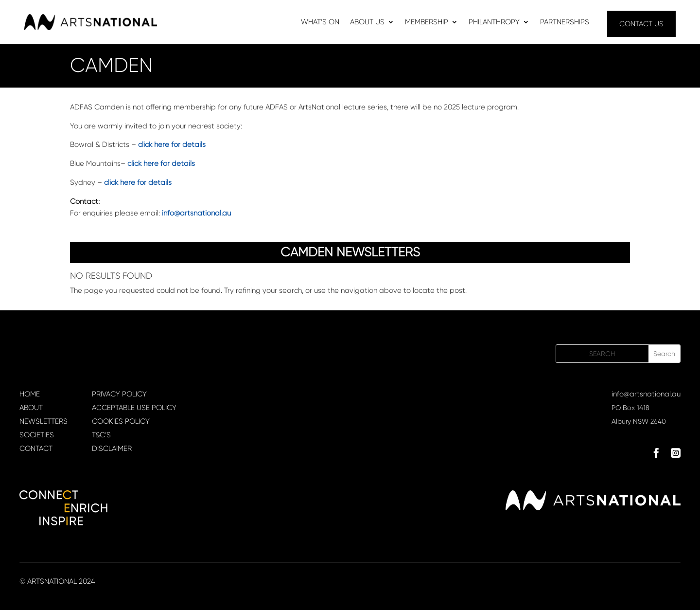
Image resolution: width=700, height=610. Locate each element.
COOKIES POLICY (121, 421)
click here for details (172, 144)
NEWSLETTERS (44, 421)
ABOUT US (367, 22)
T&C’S (101, 435)
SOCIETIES (37, 435)
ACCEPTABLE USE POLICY (134, 408)
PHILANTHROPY (494, 22)
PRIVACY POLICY (119, 394)
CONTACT (36, 449)
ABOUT (31, 408)
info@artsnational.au (646, 394)
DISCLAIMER (112, 449)
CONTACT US (641, 24)
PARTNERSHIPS (565, 22)
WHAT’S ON (320, 22)
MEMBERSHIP (427, 22)
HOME (30, 394)
